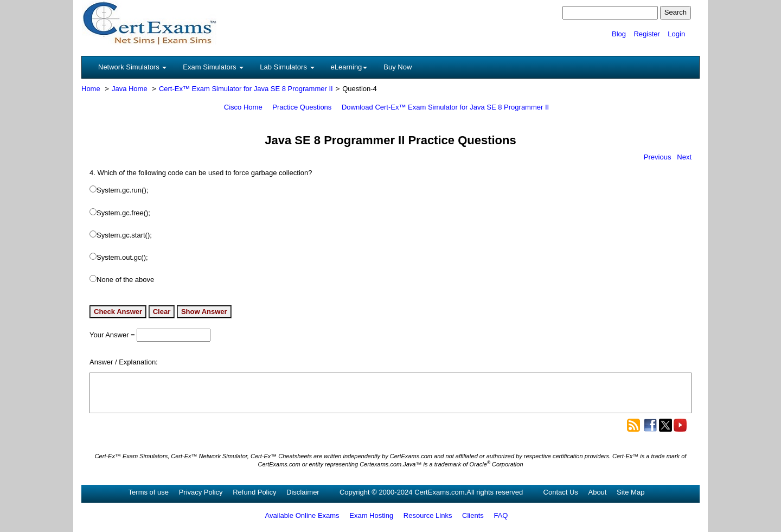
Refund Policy (254, 492)
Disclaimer (303, 492)
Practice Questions (302, 107)
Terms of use (149, 492)
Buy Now (398, 67)
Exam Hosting (371, 515)
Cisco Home (243, 107)
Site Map (630, 492)
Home (91, 89)
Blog (619, 34)
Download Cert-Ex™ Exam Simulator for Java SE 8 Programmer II (445, 107)
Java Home (130, 89)
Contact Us (561, 492)
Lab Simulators (287, 67)
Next (684, 157)
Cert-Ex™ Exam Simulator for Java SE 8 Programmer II (246, 89)
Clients (473, 515)
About (597, 492)
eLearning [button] (349, 67)
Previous (658, 157)
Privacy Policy (201, 492)
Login (676, 34)
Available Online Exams (302, 515)
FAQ (501, 515)
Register (646, 34)
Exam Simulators (213, 67)
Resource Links (428, 515)
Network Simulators (132, 67)
